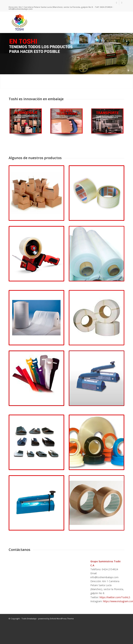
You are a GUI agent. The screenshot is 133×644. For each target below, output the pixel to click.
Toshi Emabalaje (29, 633)
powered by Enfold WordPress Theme (56, 633)
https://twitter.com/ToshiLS (115, 612)
